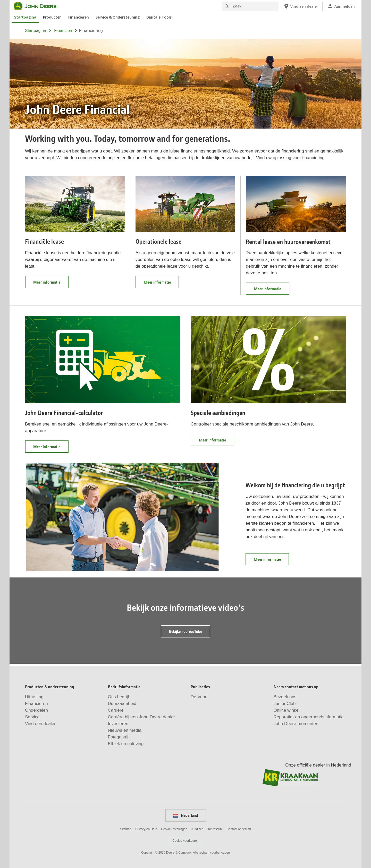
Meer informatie (51, 284)
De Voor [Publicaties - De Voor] (199, 697)
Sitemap (126, 829)
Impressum (215, 829)
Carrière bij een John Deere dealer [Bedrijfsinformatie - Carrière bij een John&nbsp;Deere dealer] (142, 717)
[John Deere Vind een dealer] (301, 6)
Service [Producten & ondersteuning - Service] (32, 717)
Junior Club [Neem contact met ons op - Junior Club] (285, 704)
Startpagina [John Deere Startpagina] (25, 17)
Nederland (186, 815)
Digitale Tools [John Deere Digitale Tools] (159, 17)
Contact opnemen (239, 829)
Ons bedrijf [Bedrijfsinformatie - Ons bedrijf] (119, 697)
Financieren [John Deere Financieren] (79, 17)
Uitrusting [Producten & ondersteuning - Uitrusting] (34, 697)
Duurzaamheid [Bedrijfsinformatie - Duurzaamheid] (122, 704)
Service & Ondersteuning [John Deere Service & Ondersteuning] (118, 17)
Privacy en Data (146, 829)
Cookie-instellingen (174, 829)
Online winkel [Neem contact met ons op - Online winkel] (287, 710)
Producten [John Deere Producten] (52, 17)
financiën (63, 31)
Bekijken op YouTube (185, 631)
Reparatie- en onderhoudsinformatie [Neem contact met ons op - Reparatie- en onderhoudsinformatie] (309, 717)
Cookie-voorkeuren (185, 841)
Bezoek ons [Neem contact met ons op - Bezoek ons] (285, 697)
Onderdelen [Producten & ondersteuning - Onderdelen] (36, 710)
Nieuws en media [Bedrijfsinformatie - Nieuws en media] (125, 730)
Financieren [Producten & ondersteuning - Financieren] (36, 704)
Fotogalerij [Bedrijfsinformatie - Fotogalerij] (118, 737)
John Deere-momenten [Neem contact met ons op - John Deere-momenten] (296, 724)
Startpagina (36, 31)
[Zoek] (250, 6)
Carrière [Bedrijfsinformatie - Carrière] (116, 710)
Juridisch (197, 829)
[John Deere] (38, 6)
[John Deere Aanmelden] (341, 6)
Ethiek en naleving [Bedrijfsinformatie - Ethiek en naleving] (126, 744)
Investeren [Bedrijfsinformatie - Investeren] (118, 724)
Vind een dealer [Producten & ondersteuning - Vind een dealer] (40, 724)
